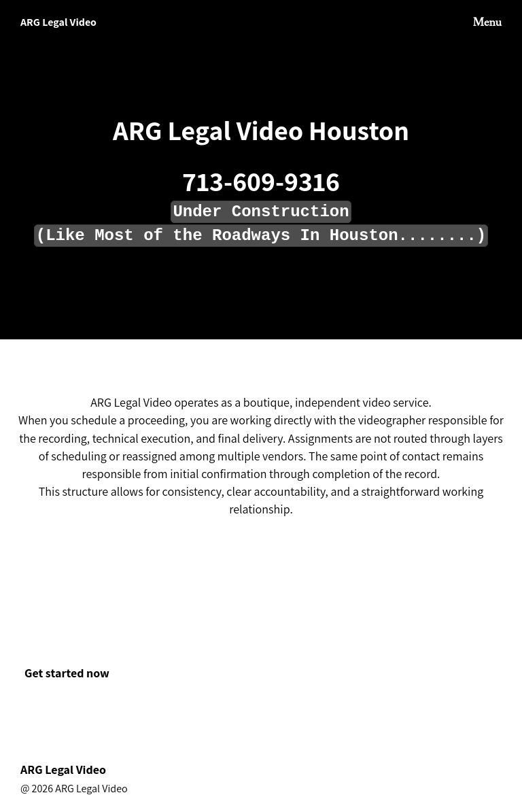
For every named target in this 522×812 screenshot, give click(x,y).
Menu (487, 22)
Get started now (67, 673)
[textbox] (261, 216)
